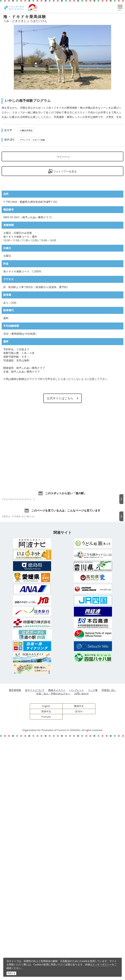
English (46, 949)
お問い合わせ (82, 937)
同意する (11, 973)
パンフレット (77, 933)
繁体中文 (79, 949)
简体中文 (46, 955)
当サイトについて (35, 933)
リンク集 (93, 933)
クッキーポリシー (102, 964)
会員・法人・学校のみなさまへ (53, 937)
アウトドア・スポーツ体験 (32, 140)
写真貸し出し (109, 933)
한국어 (79, 955)
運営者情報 (15, 933)
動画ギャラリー (57, 933)
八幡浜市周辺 (26, 130)
